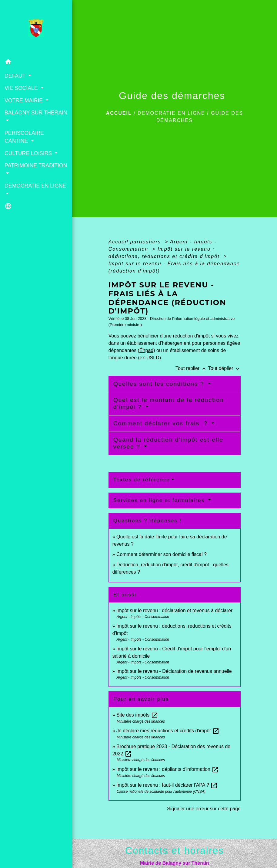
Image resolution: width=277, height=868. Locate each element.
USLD (153, 358)
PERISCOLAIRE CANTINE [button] (24, 137)
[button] (36, 63)
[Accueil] (36, 28)
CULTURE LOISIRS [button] (29, 153)
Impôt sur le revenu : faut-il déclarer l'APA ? (167, 785)
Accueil (119, 113)
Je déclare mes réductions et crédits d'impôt (168, 731)
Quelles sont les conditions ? (160, 384)
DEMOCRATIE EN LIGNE (171, 113)
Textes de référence (142, 480)
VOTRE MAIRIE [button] (24, 100)
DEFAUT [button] (16, 76)
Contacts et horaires (175, 850)
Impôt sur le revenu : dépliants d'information (168, 769)
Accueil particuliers (136, 242)
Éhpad (146, 350)
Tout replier (192, 368)
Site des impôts (137, 715)
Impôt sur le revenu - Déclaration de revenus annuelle (174, 671)
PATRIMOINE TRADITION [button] (36, 165)
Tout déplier (224, 368)
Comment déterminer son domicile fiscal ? (162, 554)
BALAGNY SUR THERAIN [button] (36, 113)
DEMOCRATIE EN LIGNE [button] (35, 186)
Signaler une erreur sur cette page (204, 809)
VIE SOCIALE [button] (22, 88)
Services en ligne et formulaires (160, 500)
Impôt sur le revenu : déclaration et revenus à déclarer (174, 610)
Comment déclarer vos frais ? (162, 423)
